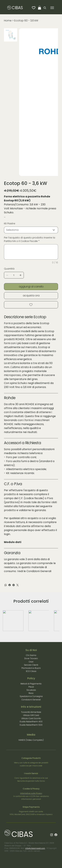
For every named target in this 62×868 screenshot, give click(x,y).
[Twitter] (18, 585)
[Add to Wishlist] (31, 305)
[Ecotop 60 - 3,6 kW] (26, 21)
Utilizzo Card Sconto (31, 718)
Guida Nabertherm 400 (31, 722)
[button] (40, 8)
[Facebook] (10, 585)
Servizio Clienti (31, 665)
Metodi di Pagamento (31, 684)
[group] (31, 621)
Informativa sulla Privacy (31, 793)
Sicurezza (31, 690)
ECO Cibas (31, 671)
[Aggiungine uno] (21, 275)
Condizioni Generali (39, 571)
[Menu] (52, 8)
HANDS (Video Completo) (31, 740)
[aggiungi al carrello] (31, 287)
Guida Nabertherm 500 (31, 725)
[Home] (8, 21)
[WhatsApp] (6, 585)
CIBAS (17, 8)
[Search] (44, 8)
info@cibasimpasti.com (35, 848)
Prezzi (31, 687)
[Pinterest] (14, 585)
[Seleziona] (31, 230)
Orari (31, 662)
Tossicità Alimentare (31, 712)
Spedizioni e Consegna (31, 696)
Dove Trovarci (31, 658)
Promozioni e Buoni (31, 668)
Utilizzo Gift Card (31, 715)
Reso (31, 693)
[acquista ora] (31, 296)
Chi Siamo (31, 655)
